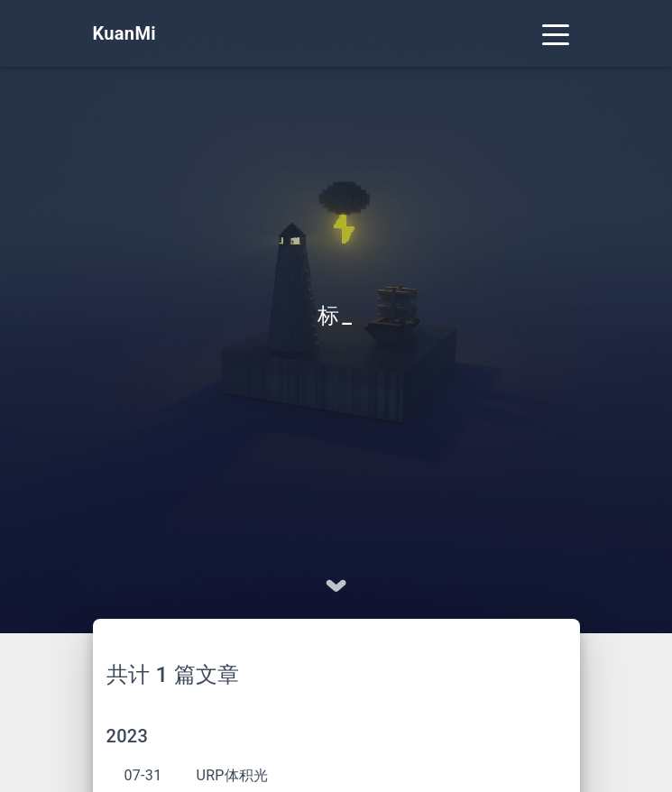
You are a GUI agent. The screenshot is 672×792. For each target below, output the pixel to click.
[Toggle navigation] (556, 33)
